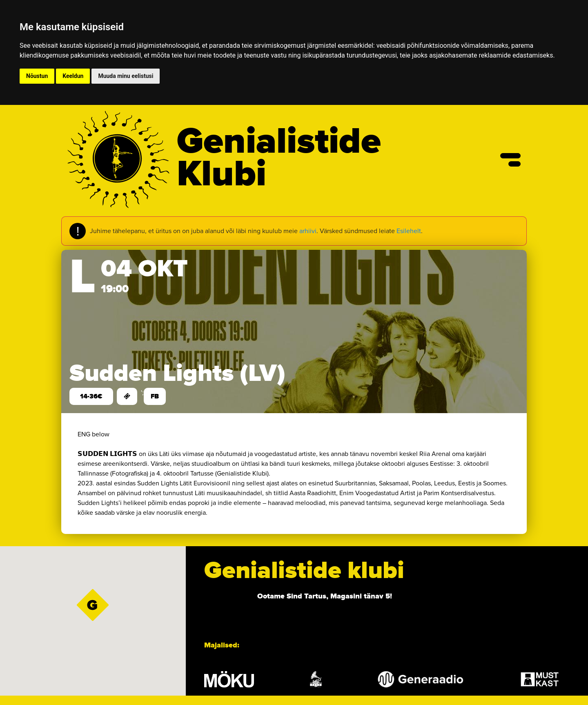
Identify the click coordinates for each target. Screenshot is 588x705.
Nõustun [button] (37, 76)
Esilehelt (409, 231)
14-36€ (91, 396)
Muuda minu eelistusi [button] (126, 76)
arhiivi (308, 231)
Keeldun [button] (73, 76)
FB (155, 396)
